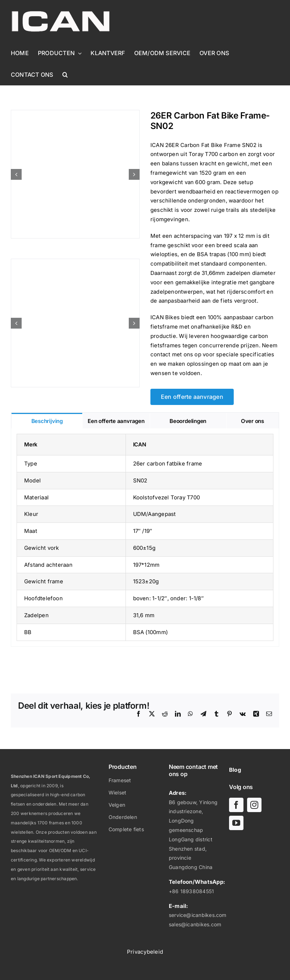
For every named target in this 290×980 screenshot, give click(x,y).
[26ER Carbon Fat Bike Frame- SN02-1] (75, 174)
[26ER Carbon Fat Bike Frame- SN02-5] (75, 323)
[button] (65, 75)
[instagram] (254, 805)
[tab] (47, 421)
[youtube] (236, 823)
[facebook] (236, 805)
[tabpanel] (145, 538)
